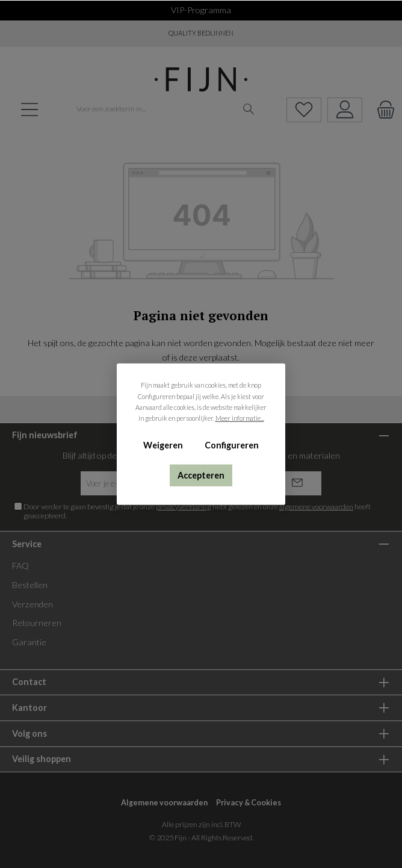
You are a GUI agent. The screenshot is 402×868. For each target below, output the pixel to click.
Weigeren (163, 445)
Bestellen (30, 585)
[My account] (345, 110)
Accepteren (201, 475)
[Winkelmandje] (382, 110)
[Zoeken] (249, 110)
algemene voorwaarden (316, 507)
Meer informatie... (240, 418)
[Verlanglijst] (304, 110)
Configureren (232, 445)
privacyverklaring (184, 507)
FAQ (20, 566)
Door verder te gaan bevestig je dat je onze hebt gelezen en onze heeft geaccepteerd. (197, 511)
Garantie (29, 642)
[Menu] (29, 110)
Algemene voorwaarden (164, 803)
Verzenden (32, 604)
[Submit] (297, 483)
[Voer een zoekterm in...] (153, 110)
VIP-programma (201, 10)
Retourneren (37, 623)
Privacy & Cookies (249, 803)
